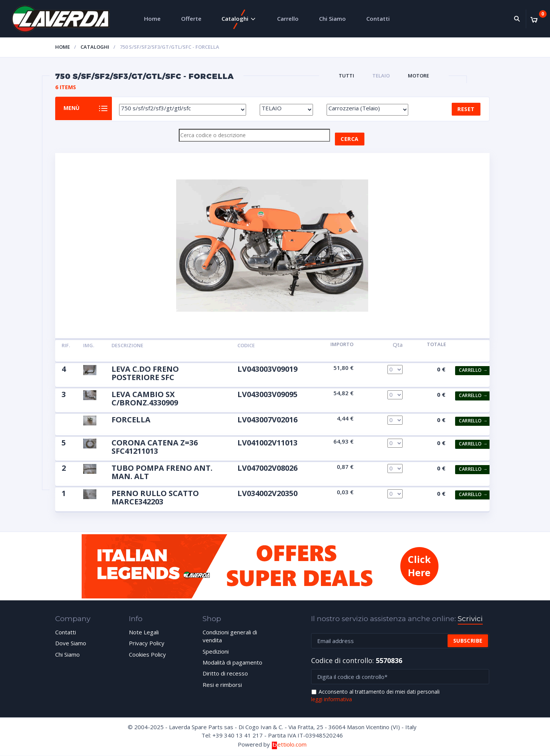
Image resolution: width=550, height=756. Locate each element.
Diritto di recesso (225, 674)
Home (152, 19)
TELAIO (381, 76)
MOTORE (418, 76)
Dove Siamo (71, 643)
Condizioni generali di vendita (230, 636)
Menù (76, 109)
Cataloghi (235, 19)
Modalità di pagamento (232, 663)
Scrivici (470, 619)
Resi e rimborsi (222, 685)
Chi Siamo (332, 19)
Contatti (378, 19)
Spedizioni (216, 652)
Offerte (191, 19)
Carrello (288, 19)
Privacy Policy (147, 643)
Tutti (346, 76)
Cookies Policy (147, 655)
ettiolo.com (289, 745)
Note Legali (144, 632)
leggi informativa (332, 700)
